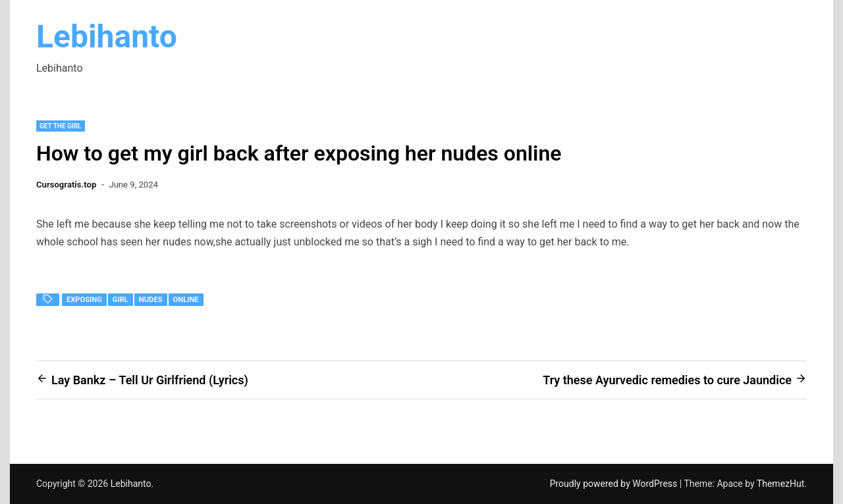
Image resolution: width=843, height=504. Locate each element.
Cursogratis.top (66, 185)
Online (186, 300)
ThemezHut (780, 484)
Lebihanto (107, 37)
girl (121, 300)
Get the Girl (61, 126)
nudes (151, 300)
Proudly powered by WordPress (615, 484)
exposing (84, 300)
